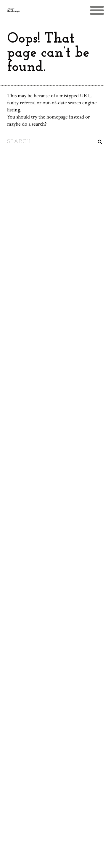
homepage (57, 117)
